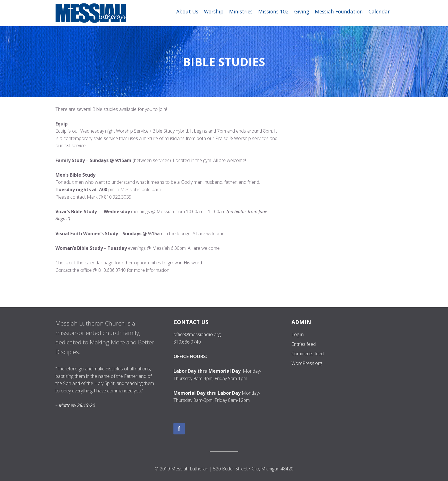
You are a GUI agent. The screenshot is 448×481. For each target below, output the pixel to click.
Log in (298, 334)
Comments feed (308, 354)
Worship (214, 11)
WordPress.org (307, 363)
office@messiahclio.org (197, 334)
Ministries (241, 11)
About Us (187, 11)
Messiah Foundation (339, 11)
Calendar (379, 11)
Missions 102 (273, 11)
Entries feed (304, 344)
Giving (302, 11)
